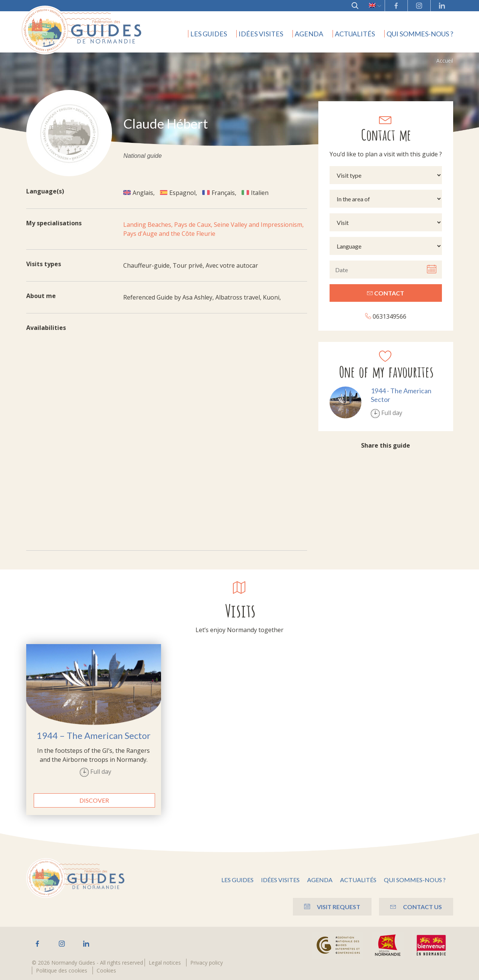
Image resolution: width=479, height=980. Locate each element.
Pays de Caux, (194, 225)
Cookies (106, 970)
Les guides (209, 34)
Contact (386, 293)
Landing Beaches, (149, 225)
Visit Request (332, 907)
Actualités (355, 34)
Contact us (416, 907)
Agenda (309, 34)
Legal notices (165, 963)
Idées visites (261, 34)
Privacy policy (207, 963)
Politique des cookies (62, 970)
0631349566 (386, 316)
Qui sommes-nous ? (420, 34)
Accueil (445, 61)
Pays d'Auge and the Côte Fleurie (169, 234)
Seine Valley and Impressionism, (259, 225)
